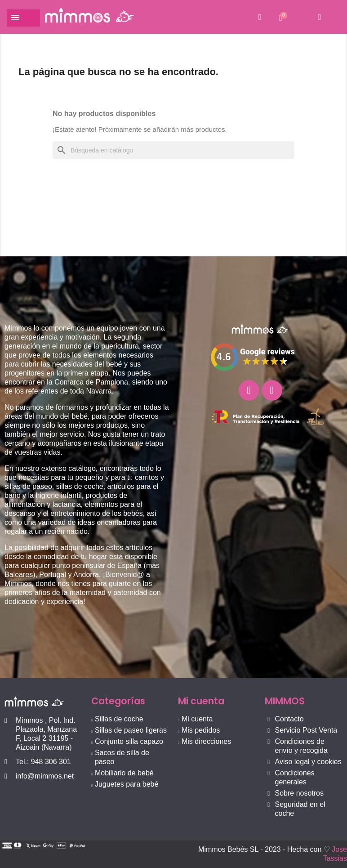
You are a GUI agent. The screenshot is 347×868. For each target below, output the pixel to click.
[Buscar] (173, 150)
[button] (260, 17)
